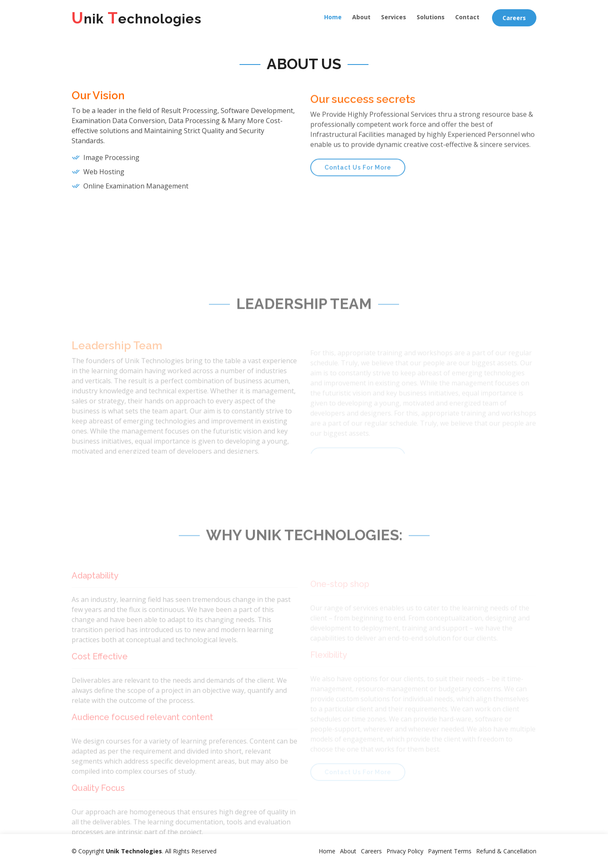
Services (394, 17)
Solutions (431, 17)
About (361, 17)
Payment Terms (450, 851)
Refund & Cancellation (506, 851)
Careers (514, 18)
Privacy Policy (405, 851)
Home (333, 17)
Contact (467, 17)
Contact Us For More (358, 186)
